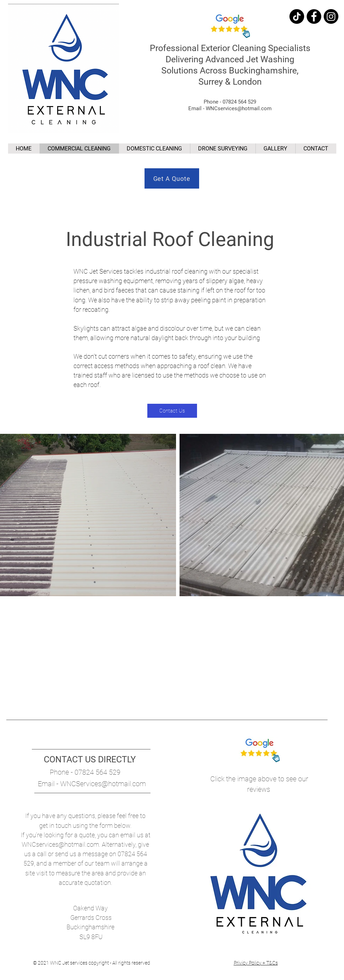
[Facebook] (314, 16)
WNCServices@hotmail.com (103, 784)
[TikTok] (297, 16)
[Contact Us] (172, 411)
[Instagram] (331, 16)
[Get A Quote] (172, 178)
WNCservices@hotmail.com (60, 844)
